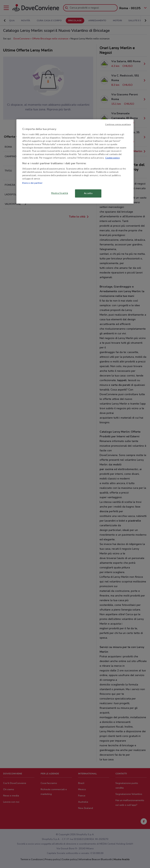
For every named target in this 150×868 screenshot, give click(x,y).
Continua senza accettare (118, 124)
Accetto (88, 193)
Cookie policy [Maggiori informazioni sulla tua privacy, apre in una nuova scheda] (112, 158)
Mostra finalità (60, 193)
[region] (75, 161)
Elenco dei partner (32, 183)
